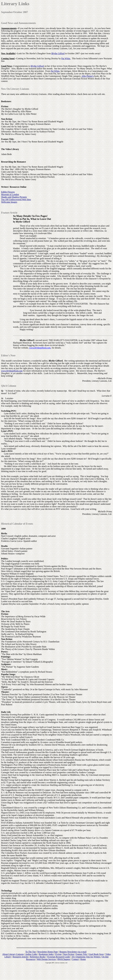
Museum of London (10, 194)
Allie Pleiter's (88, 76)
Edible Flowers (8, 192)
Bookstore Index (46, 954)
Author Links (31, 954)
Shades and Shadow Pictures (14, 197)
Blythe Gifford (58, 53)
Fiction (58, 954)
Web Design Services (46, 959)
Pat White (55, 71)
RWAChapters (64, 959)
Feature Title (81, 954)
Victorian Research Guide (58, 957)
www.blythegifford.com (40, 348)
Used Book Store (96, 954)
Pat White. (66, 58)
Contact (75, 959)
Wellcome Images (9, 202)
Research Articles (21, 957)
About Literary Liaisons (13, 954)
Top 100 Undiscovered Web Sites (16, 199)
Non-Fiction (69, 954)
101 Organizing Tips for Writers (86, 957)
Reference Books (38, 957)
